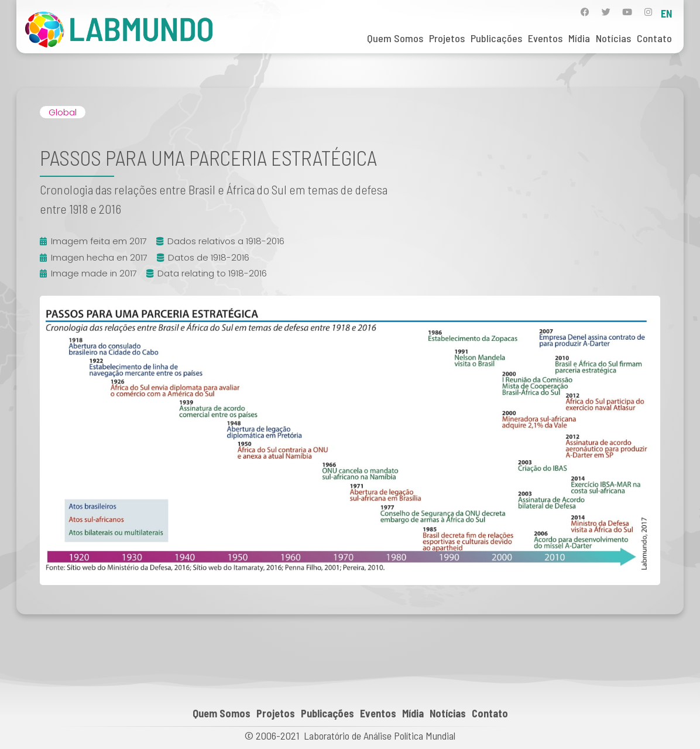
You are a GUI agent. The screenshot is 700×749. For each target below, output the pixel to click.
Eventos (545, 38)
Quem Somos (395, 38)
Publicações (496, 38)
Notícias (613, 38)
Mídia (579, 38)
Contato (654, 38)
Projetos (447, 38)
